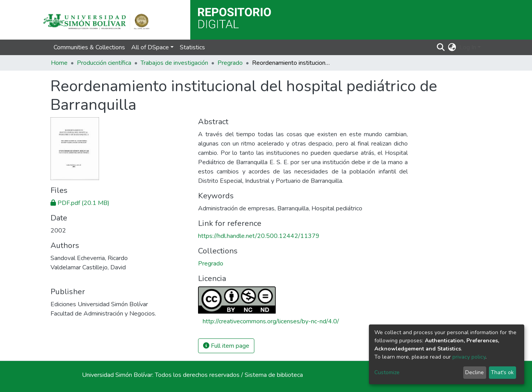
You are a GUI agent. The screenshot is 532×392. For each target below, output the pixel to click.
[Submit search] (441, 47)
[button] (452, 47)
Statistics (192, 47)
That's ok (502, 372)
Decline (475, 372)
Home (59, 63)
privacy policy (469, 357)
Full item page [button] (226, 346)
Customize (387, 372)
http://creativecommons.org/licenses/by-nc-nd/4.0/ (271, 321)
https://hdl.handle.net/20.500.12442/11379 (259, 236)
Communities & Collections (89, 47)
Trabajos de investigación (174, 63)
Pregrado (230, 63)
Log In (468, 47)
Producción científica (104, 63)
